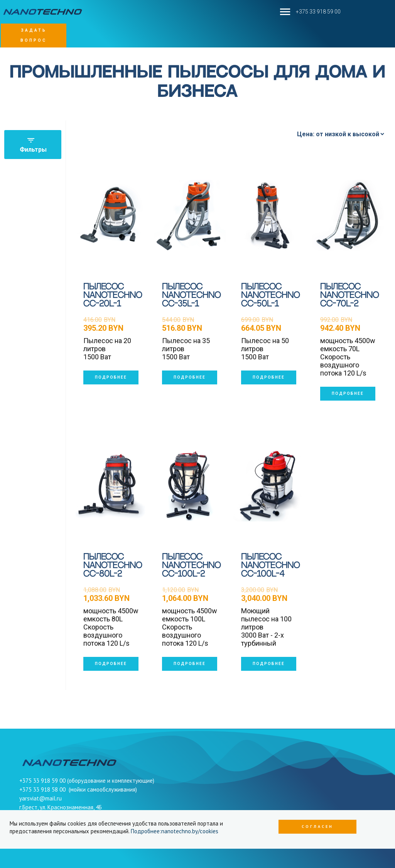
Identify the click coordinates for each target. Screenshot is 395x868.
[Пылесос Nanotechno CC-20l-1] (111, 215)
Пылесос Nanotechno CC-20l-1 (113, 295)
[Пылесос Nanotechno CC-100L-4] (269, 486)
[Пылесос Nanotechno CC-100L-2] (190, 486)
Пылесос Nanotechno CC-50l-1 (270, 295)
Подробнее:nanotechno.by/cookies (175, 831)
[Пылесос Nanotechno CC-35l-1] (190, 215)
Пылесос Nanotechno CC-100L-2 (191, 566)
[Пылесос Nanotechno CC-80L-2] (111, 486)
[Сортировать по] (340, 134)
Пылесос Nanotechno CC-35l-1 (191, 295)
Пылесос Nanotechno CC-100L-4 (270, 566)
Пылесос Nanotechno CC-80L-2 (113, 566)
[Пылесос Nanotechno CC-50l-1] (269, 215)
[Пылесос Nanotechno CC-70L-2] (348, 215)
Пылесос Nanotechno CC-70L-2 (349, 295)
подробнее (111, 377)
